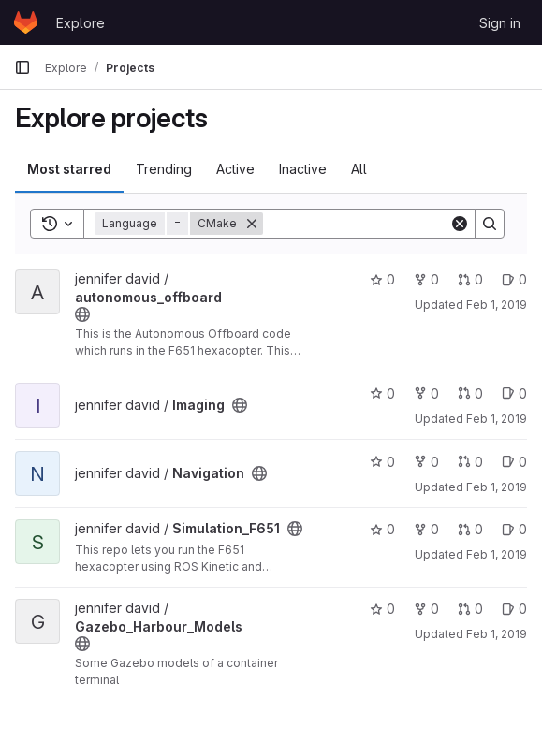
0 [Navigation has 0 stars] (382, 462)
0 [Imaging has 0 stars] (382, 393)
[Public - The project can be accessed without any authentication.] (82, 314)
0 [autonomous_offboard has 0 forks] (426, 279)
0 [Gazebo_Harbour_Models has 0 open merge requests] (470, 609)
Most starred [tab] (69, 169)
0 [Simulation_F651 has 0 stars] (382, 529)
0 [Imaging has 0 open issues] (514, 393)
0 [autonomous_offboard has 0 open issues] (514, 279)
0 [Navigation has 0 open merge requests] (470, 462)
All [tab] (359, 169)
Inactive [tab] (303, 169)
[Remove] (252, 224)
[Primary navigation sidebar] (22, 67)
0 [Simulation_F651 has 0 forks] (426, 529)
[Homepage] (26, 22)
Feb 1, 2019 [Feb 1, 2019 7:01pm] (497, 305)
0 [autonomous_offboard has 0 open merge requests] (470, 279)
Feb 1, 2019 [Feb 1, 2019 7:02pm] (497, 634)
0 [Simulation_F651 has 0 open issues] (514, 529)
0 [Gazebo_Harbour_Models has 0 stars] (382, 609)
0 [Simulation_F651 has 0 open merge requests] (470, 529)
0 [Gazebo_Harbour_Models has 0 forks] (426, 609)
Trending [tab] (164, 169)
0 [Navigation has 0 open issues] (514, 462)
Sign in (500, 23)
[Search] (379, 224)
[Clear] (460, 224)
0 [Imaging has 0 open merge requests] (470, 393)
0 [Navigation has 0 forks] (426, 462)
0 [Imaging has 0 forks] (426, 393)
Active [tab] (235, 169)
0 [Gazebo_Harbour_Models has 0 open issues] (514, 609)
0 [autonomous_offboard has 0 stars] (382, 279)
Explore (81, 23)
